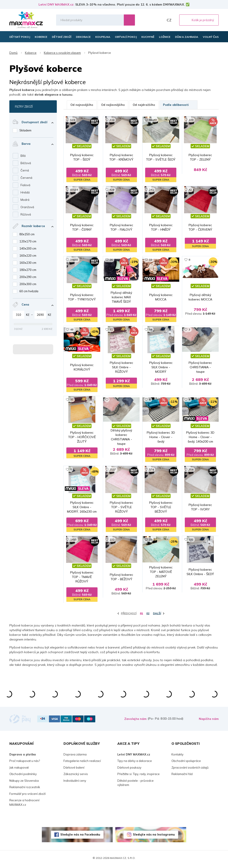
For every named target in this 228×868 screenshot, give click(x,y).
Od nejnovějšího (82, 105)
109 (191, 120)
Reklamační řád (182, 776)
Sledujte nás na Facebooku (80, 837)
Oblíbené (150, 20)
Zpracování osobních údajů (190, 770)
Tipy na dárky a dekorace (135, 763)
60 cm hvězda (29, 291)
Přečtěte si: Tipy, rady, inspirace (138, 776)
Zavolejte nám (135, 721)
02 (148, 616)
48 (72, 331)
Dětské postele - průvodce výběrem (135, 785)
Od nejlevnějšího (113, 105)
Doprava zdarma (75, 757)
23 (151, 541)
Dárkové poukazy (129, 770)
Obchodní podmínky (23, 776)
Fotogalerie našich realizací (82, 763)
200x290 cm (28, 277)
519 (72, 120)
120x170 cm (28, 241)
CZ (169, 20)
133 (191, 541)
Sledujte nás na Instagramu (154, 837)
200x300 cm (28, 284)
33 (151, 260)
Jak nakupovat (19, 770)
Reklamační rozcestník (25, 789)
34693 (74, 260)
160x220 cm (28, 256)
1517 (113, 471)
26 (111, 260)
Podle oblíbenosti (178, 105)
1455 (73, 541)
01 (141, 616)
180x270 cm (28, 270)
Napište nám (209, 721)
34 (151, 331)
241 (151, 190)
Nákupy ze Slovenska (24, 783)
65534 (74, 190)
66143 (153, 120)
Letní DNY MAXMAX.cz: (56, 4)
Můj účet (160, 20)
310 (112, 120)
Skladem (25, 130)
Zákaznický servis (76, 776)
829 (112, 190)
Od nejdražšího (144, 105)
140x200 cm (28, 248)
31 (111, 331)
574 (151, 471)
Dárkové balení (74, 770)
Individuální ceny (75, 783)
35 (72, 401)
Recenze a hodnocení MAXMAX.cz (24, 805)
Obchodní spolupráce (186, 763)
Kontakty (177, 757)
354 (191, 471)
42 (190, 190)
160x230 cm (28, 263)
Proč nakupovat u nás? (25, 763)
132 (112, 541)
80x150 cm (27, 234)
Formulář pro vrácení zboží (27, 796)
